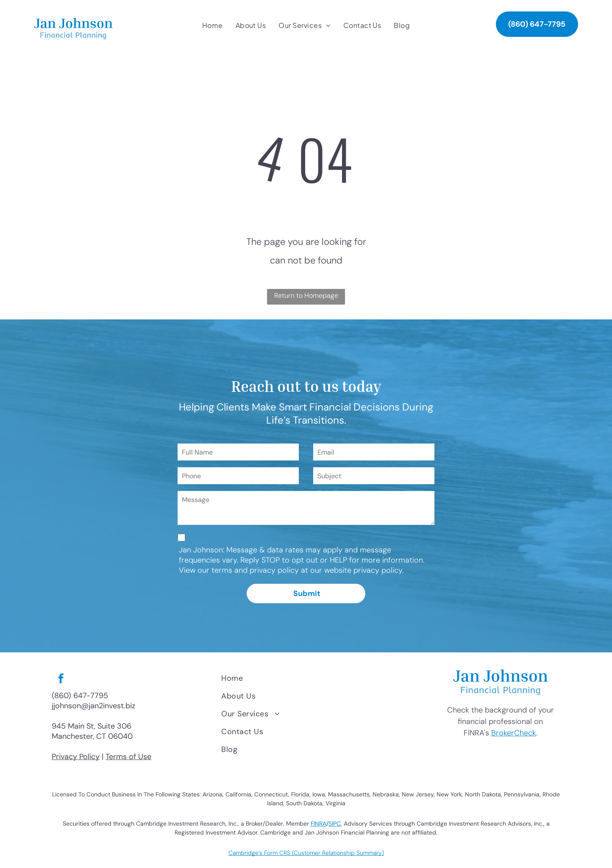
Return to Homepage (306, 295)
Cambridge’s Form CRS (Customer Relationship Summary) (306, 853)
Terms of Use (128, 757)
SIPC (335, 824)
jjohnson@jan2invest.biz (93, 706)
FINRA (319, 824)
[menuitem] (213, 25)
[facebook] (61, 679)
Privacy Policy (76, 757)
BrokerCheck (514, 733)
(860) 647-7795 (80, 696)
